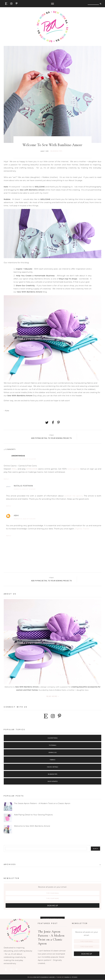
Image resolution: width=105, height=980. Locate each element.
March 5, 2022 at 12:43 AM (25, 489)
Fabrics (52, 760)
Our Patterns (52, 738)
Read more (53, 696)
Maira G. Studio (71, 977)
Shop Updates (53, 781)
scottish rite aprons (74, 496)
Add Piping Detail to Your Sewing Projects (33, 815)
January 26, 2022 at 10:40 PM (24, 459)
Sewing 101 (53, 752)
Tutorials (52, 745)
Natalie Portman (23, 486)
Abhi (16, 515)
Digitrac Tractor (82, 529)
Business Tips (53, 774)
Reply (6, 479)
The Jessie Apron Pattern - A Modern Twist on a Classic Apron (42, 803)
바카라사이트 (32, 469)
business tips (56, 151)
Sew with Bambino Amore (44, 977)
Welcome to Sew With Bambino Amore (32, 826)
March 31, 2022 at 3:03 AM (25, 519)
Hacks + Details (52, 767)
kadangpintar (74, 469)
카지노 (14, 469)
